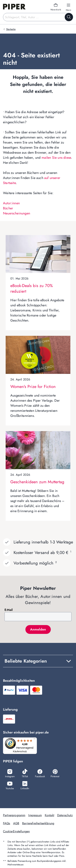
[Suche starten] (69, 17)
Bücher (8, 208)
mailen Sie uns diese (56, 158)
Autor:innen (11, 203)
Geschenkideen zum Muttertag (37, 482)
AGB (16, 823)
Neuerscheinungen (17, 213)
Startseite (11, 29)
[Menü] (35, 740)
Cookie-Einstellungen (16, 831)
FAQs (7, 823)
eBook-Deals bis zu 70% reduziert (32, 288)
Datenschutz (65, 815)
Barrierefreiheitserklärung (38, 823)
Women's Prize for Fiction (33, 386)
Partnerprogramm (14, 815)
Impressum (35, 815)
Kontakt (49, 815)
